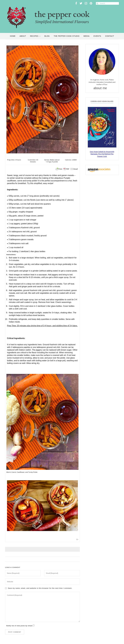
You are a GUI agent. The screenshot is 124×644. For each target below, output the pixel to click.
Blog (47, 36)
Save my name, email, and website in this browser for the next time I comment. (40, 588)
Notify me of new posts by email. (20, 626)
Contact (110, 36)
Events (97, 36)
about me (102, 88)
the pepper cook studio (67, 36)
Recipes (34, 36)
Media (87, 36)
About (23, 36)
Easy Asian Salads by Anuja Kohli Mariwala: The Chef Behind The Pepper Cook (102, 154)
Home (13, 36)
